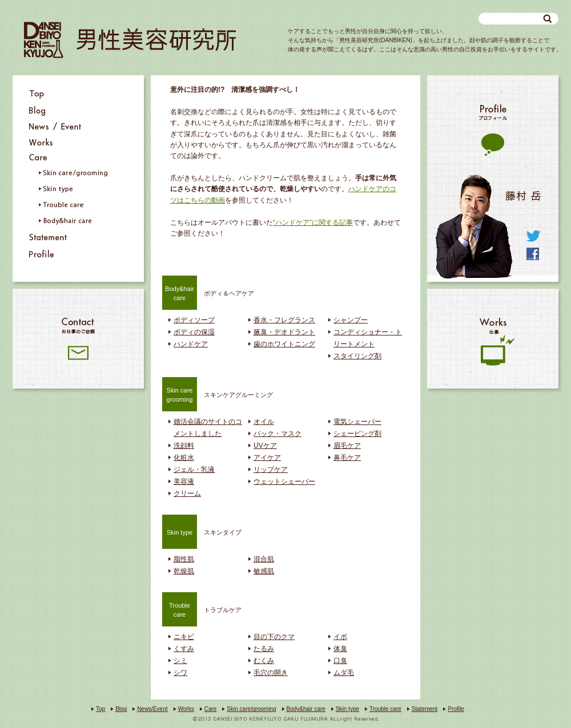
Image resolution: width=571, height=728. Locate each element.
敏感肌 (264, 571)
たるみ (264, 649)
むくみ (264, 661)
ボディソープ (194, 320)
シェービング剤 (357, 434)
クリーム (187, 494)
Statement (425, 709)
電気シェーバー (357, 422)
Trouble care (385, 709)
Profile (456, 709)
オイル (264, 422)
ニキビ (184, 637)
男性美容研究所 (130, 40)
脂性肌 (184, 559)
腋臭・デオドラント (284, 332)
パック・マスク (278, 434)
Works (186, 709)
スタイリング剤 (357, 356)
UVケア (265, 446)
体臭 (340, 649)
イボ (340, 637)
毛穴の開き (271, 673)
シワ (180, 673)
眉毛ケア (347, 446)
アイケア (267, 458)
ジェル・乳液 (194, 470)
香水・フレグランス (284, 320)
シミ (180, 661)
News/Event (152, 709)
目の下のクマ (274, 637)
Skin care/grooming (251, 709)
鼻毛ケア (347, 458)
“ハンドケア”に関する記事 (313, 223)
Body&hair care (306, 709)
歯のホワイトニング (284, 344)
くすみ (184, 649)
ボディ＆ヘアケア (208, 292)
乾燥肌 (184, 571)
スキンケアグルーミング (218, 394)
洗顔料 (184, 446)
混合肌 (264, 559)
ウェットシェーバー (284, 482)
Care (211, 709)
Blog (121, 709)
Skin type (347, 709)
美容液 (184, 482)
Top (100, 709)
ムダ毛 (344, 673)
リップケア (271, 470)
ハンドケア (191, 344)
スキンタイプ (202, 531)
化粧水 (184, 458)
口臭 (340, 661)
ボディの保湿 (194, 332)
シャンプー (351, 320)
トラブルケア (202, 609)
